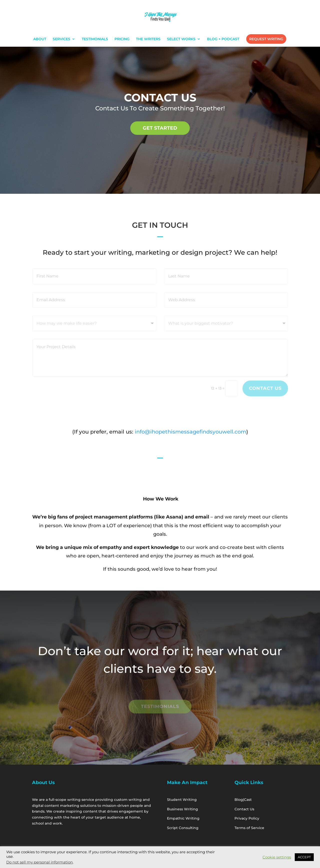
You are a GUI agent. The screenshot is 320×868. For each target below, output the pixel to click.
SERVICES (61, 39)
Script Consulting (183, 828)
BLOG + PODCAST (223, 39)
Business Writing (182, 809)
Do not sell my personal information (39, 862)
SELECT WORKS (181, 39)
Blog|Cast (243, 800)
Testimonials (160, 706)
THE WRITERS (148, 39)
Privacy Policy (248, 818)
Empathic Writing (184, 818)
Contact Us (265, 388)
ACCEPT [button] (304, 857)
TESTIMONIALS (95, 39)
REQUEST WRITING (266, 39)
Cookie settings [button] (277, 857)
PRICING (122, 39)
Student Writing (182, 800)
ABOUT (40, 39)
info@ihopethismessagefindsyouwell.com (190, 433)
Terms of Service (249, 828)
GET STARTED (160, 128)
